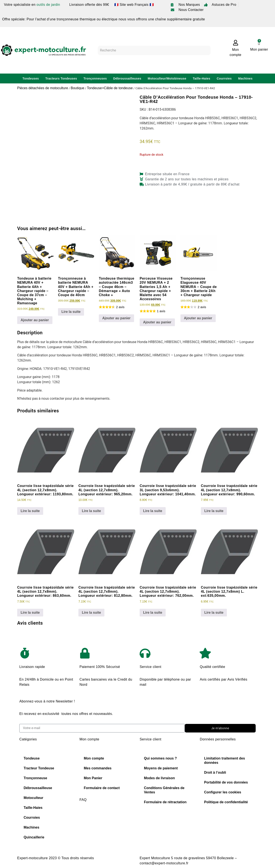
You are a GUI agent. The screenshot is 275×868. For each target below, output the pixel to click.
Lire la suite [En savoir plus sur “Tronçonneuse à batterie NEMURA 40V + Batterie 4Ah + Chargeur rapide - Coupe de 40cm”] (71, 312)
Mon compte (94, 758)
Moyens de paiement (161, 768)
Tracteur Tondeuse (39, 768)
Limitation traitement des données (225, 760)
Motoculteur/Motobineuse (167, 78)
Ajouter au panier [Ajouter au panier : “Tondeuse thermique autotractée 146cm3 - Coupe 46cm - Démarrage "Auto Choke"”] (116, 318)
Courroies (224, 78)
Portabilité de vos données (226, 782)
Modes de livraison (159, 778)
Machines (245, 78)
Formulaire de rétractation (165, 802)
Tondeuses (31, 78)
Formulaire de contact (102, 788)
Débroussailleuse (38, 788)
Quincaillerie (34, 837)
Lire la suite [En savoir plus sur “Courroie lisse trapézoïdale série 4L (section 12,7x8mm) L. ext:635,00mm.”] (214, 613)
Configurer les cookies (223, 792)
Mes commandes (98, 768)
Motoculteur (34, 798)
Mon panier (259, 49)
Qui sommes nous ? (160, 758)
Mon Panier (93, 778)
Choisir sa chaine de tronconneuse (107, 817)
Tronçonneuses (95, 78)
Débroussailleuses (127, 78)
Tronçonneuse (35, 778)
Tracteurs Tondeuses (61, 78)
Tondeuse (32, 758)
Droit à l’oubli (215, 772)
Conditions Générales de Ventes (164, 790)
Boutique (77, 88)
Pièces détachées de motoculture (43, 88)
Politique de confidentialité (226, 802)
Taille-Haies (202, 78)
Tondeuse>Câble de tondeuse (110, 88)
